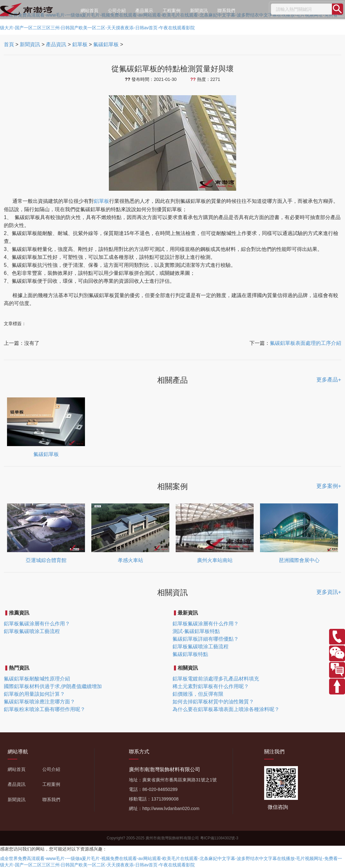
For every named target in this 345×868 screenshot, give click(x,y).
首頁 (9, 44)
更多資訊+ (329, 592)
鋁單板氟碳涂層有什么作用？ (37, 624)
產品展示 (144, 11)
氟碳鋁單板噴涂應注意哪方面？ (39, 702)
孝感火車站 (130, 560)
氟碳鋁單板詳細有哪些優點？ (206, 639)
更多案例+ (329, 486)
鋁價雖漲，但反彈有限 (198, 694)
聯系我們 (226, 11)
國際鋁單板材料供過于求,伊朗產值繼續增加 (53, 686)
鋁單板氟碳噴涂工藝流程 (32, 631)
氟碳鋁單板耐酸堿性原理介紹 (37, 679)
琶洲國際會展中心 (299, 560)
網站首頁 (89, 11)
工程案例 (172, 11)
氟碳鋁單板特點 (190, 654)
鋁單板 (80, 44)
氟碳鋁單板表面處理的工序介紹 (306, 343)
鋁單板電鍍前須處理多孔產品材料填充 (216, 679)
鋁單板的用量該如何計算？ (34, 694)
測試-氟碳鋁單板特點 (196, 631)
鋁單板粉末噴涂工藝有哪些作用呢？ (45, 709)
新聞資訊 (199, 11)
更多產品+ (329, 380)
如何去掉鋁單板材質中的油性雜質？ (213, 702)
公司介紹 (117, 11)
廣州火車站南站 (215, 560)
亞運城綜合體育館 (46, 560)
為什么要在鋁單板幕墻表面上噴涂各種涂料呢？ (226, 709)
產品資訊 (56, 44)
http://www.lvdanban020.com (171, 808)
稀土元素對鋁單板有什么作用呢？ (211, 686)
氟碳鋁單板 (106, 44)
